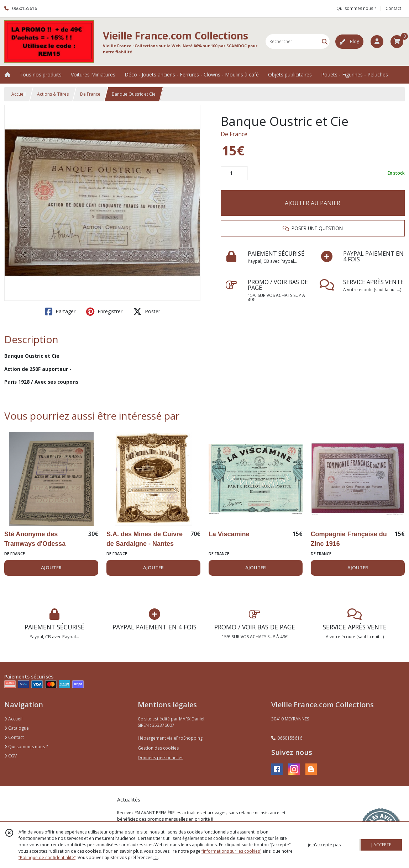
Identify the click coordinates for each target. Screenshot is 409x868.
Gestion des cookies (158, 748)
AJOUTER (51, 568)
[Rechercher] (325, 41)
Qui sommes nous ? (26, 747)
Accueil (19, 94)
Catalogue (17, 728)
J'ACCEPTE (381, 845)
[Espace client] (377, 42)
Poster (147, 311)
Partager (60, 311)
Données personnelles (161, 758)
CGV (11, 756)
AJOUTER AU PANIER (313, 203)
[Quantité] (234, 173)
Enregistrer (104, 311)
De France (90, 94)
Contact (393, 8)
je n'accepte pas (324, 845)
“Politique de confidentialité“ (47, 858)
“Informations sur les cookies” (231, 851)
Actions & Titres (53, 94)
